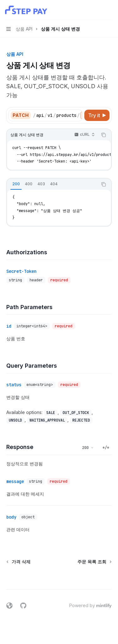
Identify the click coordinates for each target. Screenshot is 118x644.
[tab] (16, 184)
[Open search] (98, 10)
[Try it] (97, 115)
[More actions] (110, 10)
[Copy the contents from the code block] (104, 135)
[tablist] (52, 184)
